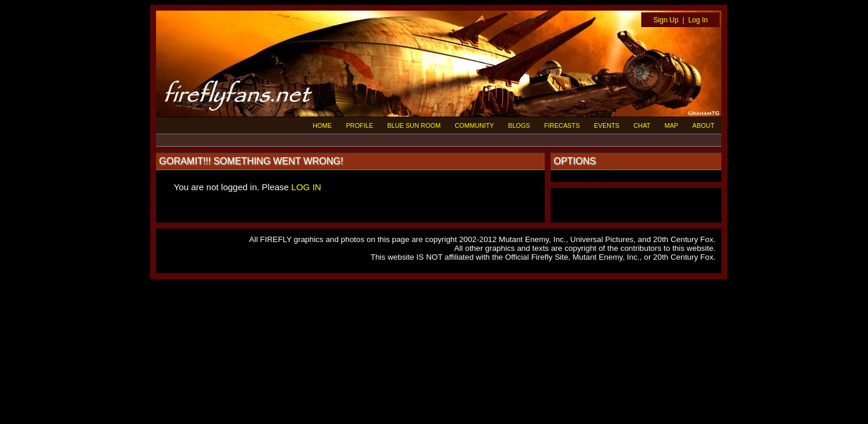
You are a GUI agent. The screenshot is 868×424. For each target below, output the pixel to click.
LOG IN (307, 187)
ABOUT (703, 125)
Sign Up (666, 20)
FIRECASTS (562, 125)
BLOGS (519, 125)
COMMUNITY (474, 125)
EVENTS (607, 125)
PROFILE (359, 125)
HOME (322, 125)
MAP (671, 125)
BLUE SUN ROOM (414, 125)
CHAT (642, 125)
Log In (698, 20)
